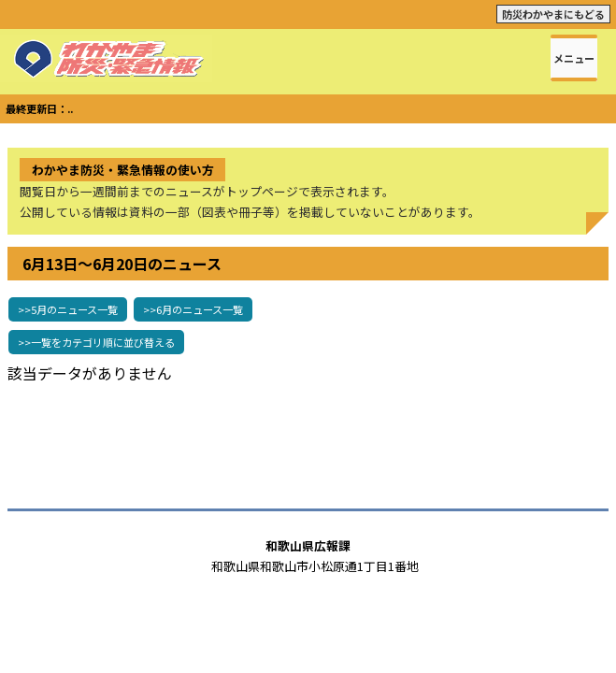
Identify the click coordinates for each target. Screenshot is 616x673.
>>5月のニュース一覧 (68, 309)
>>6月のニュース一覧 (193, 309)
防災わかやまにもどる (553, 14)
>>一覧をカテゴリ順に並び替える (96, 342)
